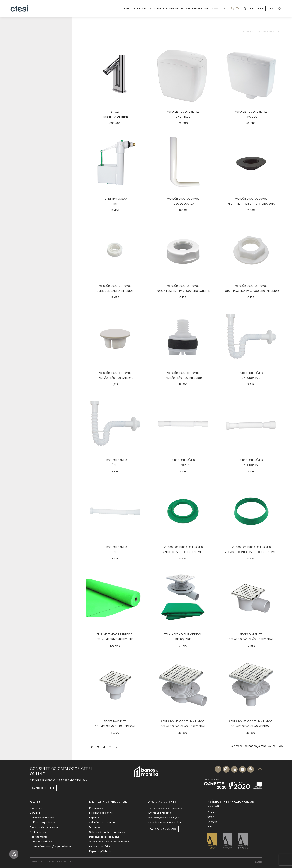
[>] (116, 747)
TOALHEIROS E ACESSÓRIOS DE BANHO (109, 842)
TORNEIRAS (95, 827)
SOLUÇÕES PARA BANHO (102, 823)
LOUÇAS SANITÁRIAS (100, 847)
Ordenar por (249, 31)
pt (275, 8)
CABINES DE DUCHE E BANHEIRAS (107, 832)
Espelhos (95, 818)
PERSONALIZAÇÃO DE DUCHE (104, 837)
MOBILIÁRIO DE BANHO (101, 813)
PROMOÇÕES (96, 808)
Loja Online (254, 8)
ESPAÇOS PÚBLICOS (100, 851)
